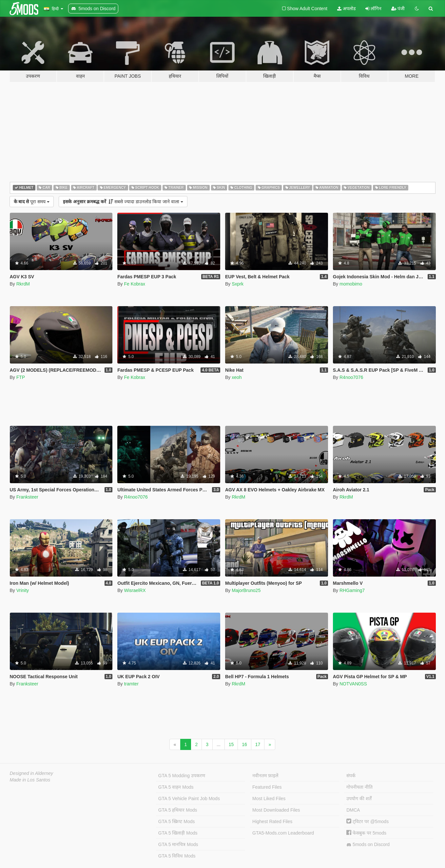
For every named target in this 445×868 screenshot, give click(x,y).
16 (244, 744)
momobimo (351, 284)
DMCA (353, 810)
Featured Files (267, 787)
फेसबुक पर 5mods (366, 833)
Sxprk (238, 284)
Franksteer (27, 497)
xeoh (237, 377)
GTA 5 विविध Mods (177, 856)
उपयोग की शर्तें (359, 799)
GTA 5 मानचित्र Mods (178, 844)
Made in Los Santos (30, 780)
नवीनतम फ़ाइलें (265, 776)
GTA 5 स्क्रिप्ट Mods (177, 821)
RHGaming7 (352, 590)
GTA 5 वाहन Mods (176, 787)
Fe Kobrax (135, 284)
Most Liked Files (269, 799)
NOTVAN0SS (353, 684)
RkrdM (23, 284)
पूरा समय (32, 202)
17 (258, 744)
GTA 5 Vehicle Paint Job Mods (189, 799)
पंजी (398, 9)
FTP (21, 377)
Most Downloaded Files (276, 810)
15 (231, 744)
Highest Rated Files (272, 821)
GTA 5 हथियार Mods (178, 810)
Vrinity (23, 590)
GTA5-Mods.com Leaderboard (283, 833)
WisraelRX (135, 590)
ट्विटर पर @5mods (368, 821)
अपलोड (346, 9)
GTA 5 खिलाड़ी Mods (178, 833)
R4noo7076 (351, 377)
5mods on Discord (368, 845)
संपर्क (351, 776)
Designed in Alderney (32, 773)
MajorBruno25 (246, 590)
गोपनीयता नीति (359, 787)
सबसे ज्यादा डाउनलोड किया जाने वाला (123, 202)
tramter (131, 684)
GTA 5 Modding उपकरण (182, 776)
